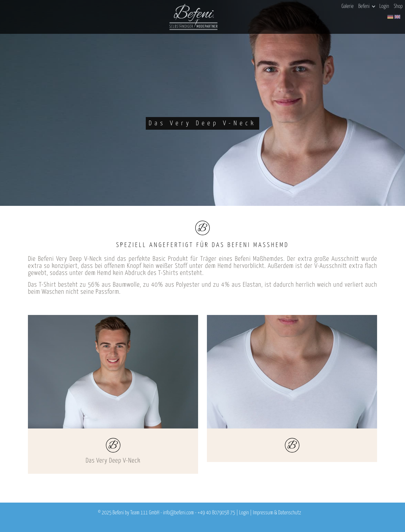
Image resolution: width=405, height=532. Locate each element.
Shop (398, 6)
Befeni (367, 6)
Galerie (348, 6)
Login (384, 6)
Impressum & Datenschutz (277, 513)
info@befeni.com (179, 513)
